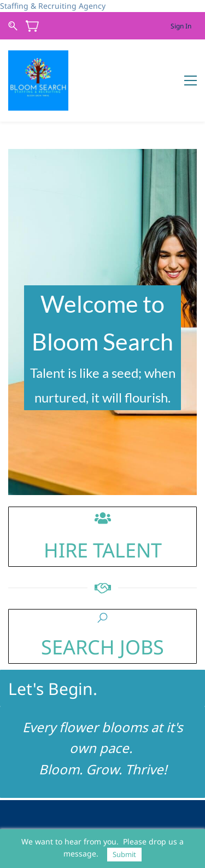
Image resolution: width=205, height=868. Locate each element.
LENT (138, 550)
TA (101, 550)
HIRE (66, 550)
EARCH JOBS (108, 647)
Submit (124, 854)
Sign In (181, 26)
